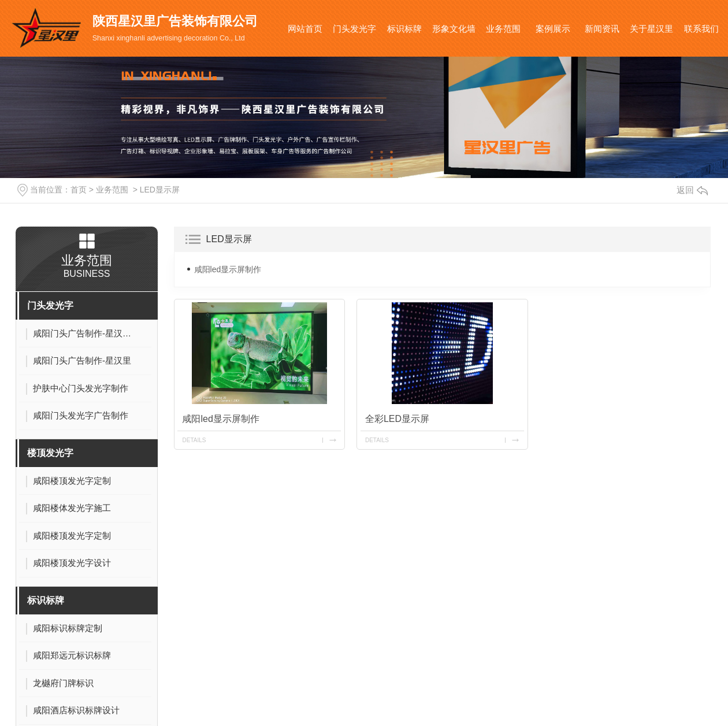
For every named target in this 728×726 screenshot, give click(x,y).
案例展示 (553, 29)
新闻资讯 (602, 29)
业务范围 (503, 29)
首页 (79, 190)
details (194, 440)
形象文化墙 (454, 29)
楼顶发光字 (50, 453)
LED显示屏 (160, 190)
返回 (692, 190)
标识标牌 (404, 29)
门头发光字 (354, 29)
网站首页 (305, 29)
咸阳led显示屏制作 (228, 269)
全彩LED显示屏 (397, 418)
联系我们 (701, 29)
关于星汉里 (651, 29)
